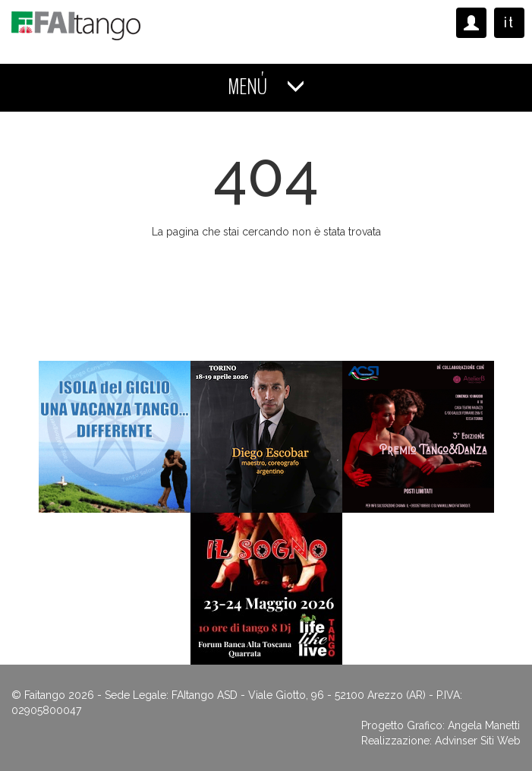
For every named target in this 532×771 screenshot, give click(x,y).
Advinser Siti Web (478, 741)
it (509, 22)
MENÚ (266, 87)
